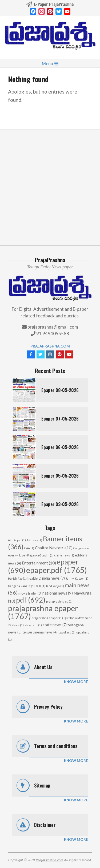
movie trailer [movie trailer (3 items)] (30, 593)
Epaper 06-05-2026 (60, 447)
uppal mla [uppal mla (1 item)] (67, 632)
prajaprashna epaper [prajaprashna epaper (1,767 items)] (43, 612)
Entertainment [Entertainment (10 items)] (39, 563)
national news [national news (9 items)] (58, 593)
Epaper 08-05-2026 (60, 390)
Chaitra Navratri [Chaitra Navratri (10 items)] (54, 548)
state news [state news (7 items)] (55, 625)
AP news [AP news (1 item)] (34, 540)
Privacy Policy (48, 706)
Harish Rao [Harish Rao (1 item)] (17, 578)
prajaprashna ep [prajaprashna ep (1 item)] (59, 601)
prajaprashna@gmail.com (53, 327)
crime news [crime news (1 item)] (64, 555)
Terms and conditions (56, 746)
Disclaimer (45, 825)
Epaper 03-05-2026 (60, 504)
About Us (43, 667)
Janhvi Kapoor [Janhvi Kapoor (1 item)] (77, 578)
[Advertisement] (50, 187)
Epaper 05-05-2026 (60, 476)
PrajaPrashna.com (50, 346)
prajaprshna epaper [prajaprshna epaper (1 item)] (47, 618)
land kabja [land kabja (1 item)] (55, 586)
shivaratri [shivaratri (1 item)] (33, 625)
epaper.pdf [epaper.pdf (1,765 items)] (57, 570)
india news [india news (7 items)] (53, 578)
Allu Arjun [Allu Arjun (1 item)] (17, 540)
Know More (76, 682)
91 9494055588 (52, 334)
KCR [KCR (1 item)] (40, 586)
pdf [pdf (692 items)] (31, 600)
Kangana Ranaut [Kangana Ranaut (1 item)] (21, 586)
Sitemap (42, 785)
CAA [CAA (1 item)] (29, 548)
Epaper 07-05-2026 (60, 419)
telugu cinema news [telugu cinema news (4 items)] (40, 632)
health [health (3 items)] (34, 578)
